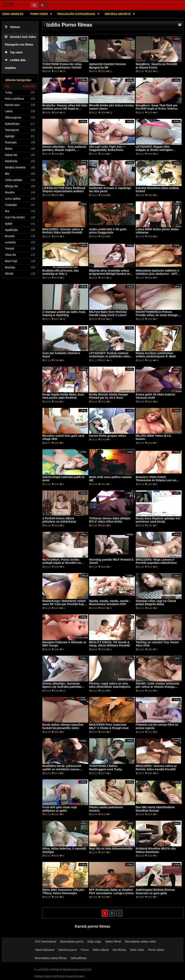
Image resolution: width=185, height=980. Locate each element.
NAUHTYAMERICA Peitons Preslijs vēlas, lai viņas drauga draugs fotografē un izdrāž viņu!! (157, 317)
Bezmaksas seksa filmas (51, 958)
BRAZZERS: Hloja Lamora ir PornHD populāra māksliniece (156, 561)
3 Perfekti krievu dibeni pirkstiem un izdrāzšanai (59, 520)
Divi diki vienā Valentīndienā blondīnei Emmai (155, 809)
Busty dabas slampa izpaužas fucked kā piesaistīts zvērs (63, 726)
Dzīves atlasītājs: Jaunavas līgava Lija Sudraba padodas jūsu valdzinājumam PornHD (62, 687)
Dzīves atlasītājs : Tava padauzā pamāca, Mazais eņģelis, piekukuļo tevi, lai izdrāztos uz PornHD (64, 152)
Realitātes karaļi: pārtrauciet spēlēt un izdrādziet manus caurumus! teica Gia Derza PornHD (62, 771)
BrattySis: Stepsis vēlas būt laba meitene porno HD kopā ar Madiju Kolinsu (65, 109)
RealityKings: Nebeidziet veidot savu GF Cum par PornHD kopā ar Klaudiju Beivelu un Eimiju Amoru (64, 606)
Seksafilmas (78, 958)
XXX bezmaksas (46, 942)
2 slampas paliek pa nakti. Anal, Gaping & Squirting (64, 314)
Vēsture (12, 27)
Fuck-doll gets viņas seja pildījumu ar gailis (60, 809)
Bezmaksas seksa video (141, 942)
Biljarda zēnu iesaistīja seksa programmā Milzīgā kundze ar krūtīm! (109, 274)
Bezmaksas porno (72, 942)
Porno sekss (156, 950)
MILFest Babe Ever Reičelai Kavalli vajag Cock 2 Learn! (108, 314)
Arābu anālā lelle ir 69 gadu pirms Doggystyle (108, 231)
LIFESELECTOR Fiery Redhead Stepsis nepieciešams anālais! (64, 190)
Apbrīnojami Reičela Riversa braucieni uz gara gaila (155, 891)
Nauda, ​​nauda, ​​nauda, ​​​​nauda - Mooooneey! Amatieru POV (110, 603)
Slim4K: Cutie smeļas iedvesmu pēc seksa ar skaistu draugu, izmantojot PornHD (158, 687)
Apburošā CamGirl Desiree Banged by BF (108, 66)
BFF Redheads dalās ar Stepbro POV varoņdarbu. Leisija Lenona (111, 891)
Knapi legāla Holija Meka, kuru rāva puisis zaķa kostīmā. (63, 396)
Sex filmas (119, 950)
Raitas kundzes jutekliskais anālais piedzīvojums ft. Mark (156, 355)
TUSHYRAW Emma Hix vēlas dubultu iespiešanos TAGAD (62, 66)
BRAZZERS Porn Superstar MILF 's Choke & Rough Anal (109, 726)
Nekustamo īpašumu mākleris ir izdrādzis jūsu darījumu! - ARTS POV (158, 274)
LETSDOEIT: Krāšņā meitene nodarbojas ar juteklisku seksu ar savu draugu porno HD (110, 356)
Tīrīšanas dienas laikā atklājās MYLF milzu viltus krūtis (110, 520)
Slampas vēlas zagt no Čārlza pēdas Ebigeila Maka (156, 603)
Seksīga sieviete (118, 14)
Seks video (137, 950)
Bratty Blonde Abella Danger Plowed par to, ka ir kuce (109, 396)
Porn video (39, 14)
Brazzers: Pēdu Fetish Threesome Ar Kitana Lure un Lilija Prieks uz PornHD (156, 480)
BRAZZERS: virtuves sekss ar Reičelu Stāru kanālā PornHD (63, 231)
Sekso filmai (113, 942)
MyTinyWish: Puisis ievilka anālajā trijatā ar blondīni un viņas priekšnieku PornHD (62, 563)
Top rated (14, 52)
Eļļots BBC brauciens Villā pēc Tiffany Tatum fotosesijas (63, 891)
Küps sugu (94, 942)
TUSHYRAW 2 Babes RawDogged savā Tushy (106, 768)
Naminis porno (68, 950)
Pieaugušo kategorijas (77, 14)
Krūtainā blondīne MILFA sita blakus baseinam (156, 850)
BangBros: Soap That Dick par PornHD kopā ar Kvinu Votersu (157, 107)
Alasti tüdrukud (45, 950)
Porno (85, 950)
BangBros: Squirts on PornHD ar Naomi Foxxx (157, 66)
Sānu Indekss (13, 14)
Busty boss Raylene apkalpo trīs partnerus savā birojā (158, 520)
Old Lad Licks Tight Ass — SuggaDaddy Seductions (107, 148)
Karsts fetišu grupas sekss (108, 436)
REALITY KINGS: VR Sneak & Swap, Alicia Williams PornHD (110, 644)
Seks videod (101, 950)
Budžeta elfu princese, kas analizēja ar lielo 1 (61, 272)
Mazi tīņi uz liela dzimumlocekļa (111, 848)
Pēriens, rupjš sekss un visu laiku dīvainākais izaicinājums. (110, 685)
